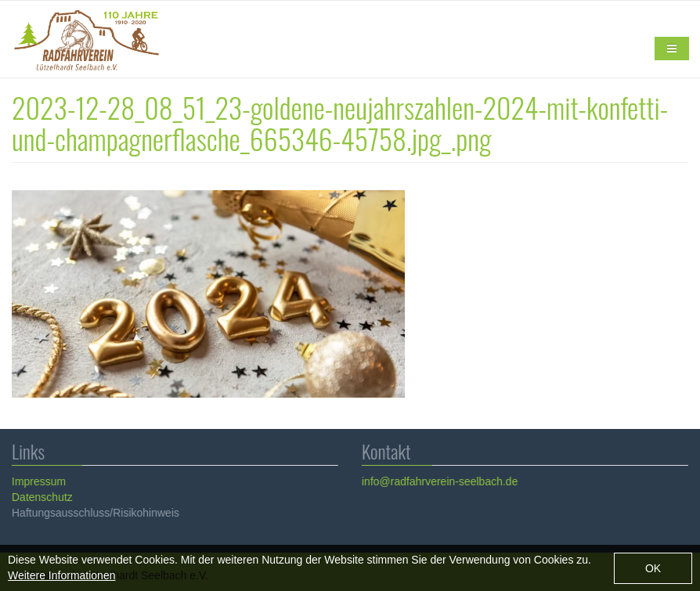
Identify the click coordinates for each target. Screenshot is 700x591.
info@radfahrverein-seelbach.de (439, 481)
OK (653, 571)
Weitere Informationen (61, 578)
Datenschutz (41, 497)
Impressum (38, 481)
